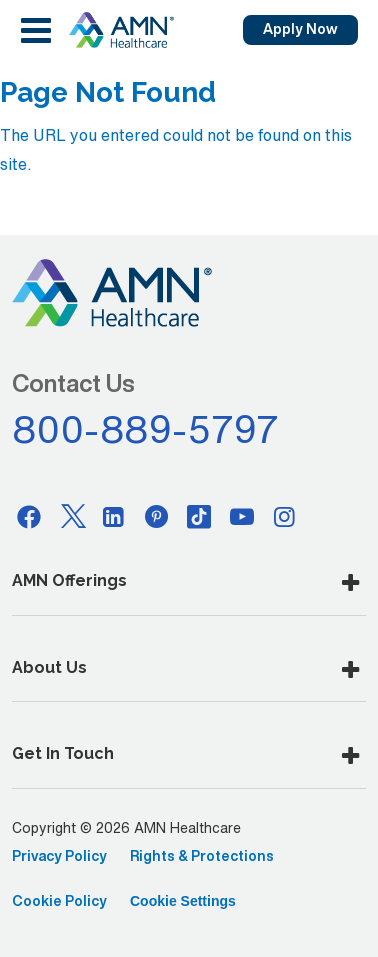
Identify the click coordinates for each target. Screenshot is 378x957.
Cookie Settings (183, 901)
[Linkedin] (114, 516)
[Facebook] (29, 516)
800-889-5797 (146, 429)
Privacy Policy (59, 856)
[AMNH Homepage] (121, 30)
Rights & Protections (202, 856)
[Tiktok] (199, 516)
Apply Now (300, 29)
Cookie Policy (59, 901)
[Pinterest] (157, 516)
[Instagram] (285, 516)
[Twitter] (72, 516)
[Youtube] (242, 516)
